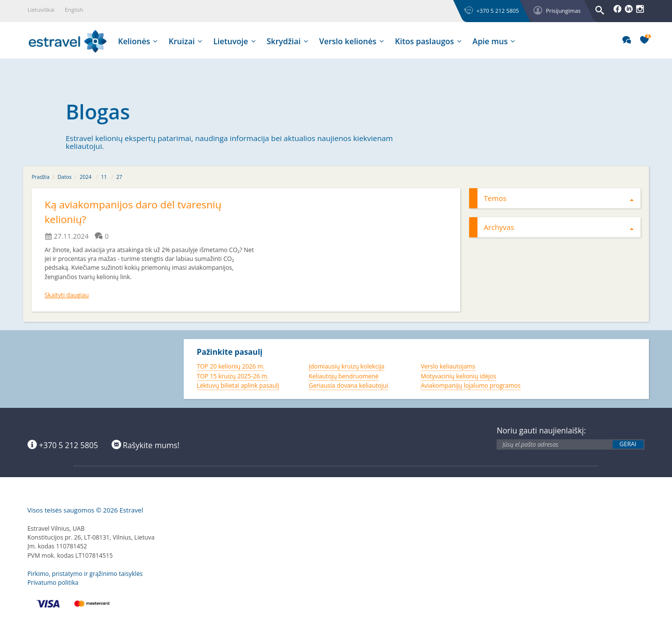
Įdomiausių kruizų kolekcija (346, 366)
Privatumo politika (53, 583)
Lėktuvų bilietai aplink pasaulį (238, 385)
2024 (85, 177)
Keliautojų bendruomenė (343, 376)
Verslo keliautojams (448, 366)
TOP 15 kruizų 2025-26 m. (233, 376)
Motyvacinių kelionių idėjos (458, 376)
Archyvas (559, 227)
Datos (65, 177)
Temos (559, 198)
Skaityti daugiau (67, 295)
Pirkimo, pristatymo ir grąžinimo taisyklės (85, 574)
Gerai (628, 444)
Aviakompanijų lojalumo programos (470, 385)
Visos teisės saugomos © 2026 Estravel (85, 510)
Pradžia (41, 177)
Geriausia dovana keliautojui (348, 385)
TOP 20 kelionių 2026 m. (231, 366)
